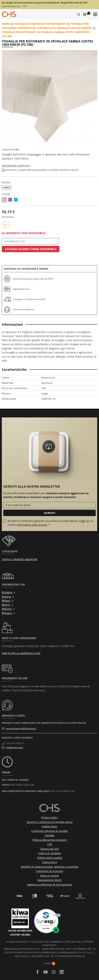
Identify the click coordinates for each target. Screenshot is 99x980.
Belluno (8, 609)
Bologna (9, 592)
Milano (8, 601)
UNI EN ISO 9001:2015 (20, 931)
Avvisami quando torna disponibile (31, 249)
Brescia (8, 596)
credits (49, 963)
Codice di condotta (49, 853)
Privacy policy (50, 817)
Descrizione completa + (16, 166)
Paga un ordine (50, 876)
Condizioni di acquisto (49, 871)
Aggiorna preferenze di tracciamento (49, 885)
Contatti (49, 835)
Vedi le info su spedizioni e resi (21, 653)
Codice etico (49, 862)
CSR (50, 844)
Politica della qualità (50, 858)
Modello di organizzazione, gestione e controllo (50, 867)
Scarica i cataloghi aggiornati (20, 559)
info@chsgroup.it (15, 747)
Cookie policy (49, 826)
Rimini (7, 605)
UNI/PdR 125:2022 (20, 935)
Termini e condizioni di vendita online (50, 822)
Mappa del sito (50, 849)
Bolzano (9, 613)
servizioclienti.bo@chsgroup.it (21, 728)
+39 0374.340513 (15, 743)
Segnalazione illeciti (49, 880)
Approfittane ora (11, 6)
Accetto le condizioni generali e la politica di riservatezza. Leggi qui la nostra (50, 523)
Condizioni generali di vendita (49, 831)
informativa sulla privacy (32, 525)
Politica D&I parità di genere (50, 840)
